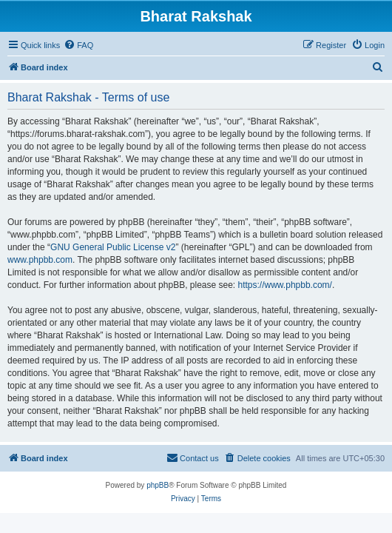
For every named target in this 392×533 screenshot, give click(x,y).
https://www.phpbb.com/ (285, 285)
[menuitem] (78, 45)
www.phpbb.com (40, 260)
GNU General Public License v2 (113, 247)
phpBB (158, 485)
